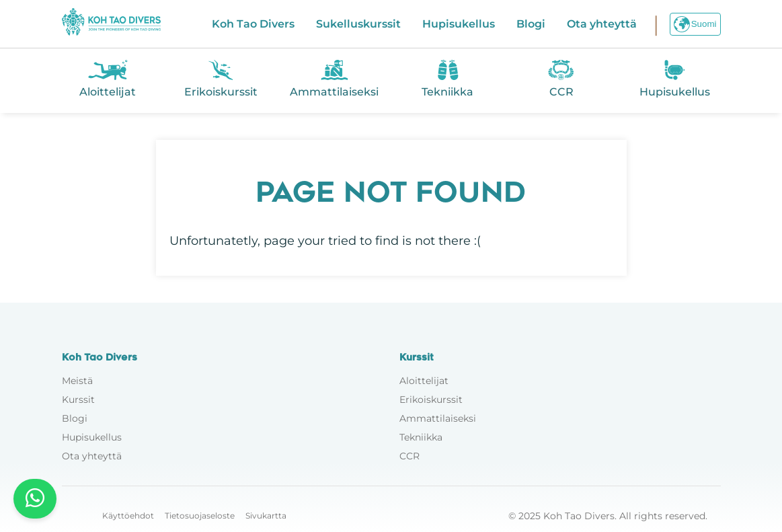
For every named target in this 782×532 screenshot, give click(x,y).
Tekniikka (421, 437)
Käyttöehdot (128, 516)
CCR (409, 456)
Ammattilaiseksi (438, 418)
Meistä (77, 381)
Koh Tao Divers (253, 24)
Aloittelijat (424, 381)
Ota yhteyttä (602, 24)
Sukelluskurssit (358, 24)
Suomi (695, 24)
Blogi (531, 24)
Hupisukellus (459, 24)
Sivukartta (266, 516)
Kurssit (78, 400)
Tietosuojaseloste (200, 516)
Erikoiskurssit (431, 400)
